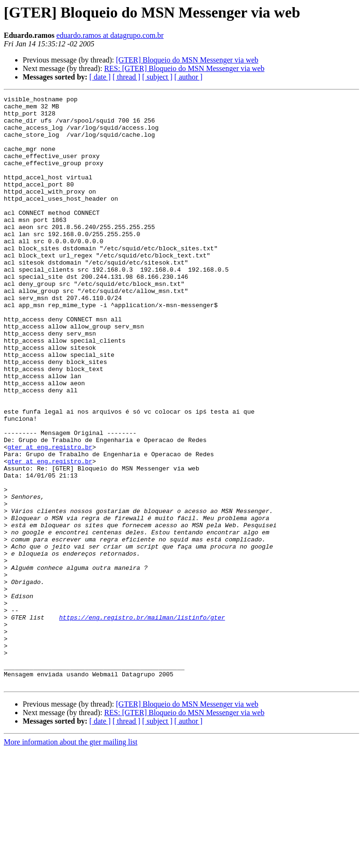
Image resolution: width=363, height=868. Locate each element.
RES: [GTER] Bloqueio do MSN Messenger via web (184, 68)
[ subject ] (157, 77)
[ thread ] (126, 77)
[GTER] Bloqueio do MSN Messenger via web (187, 60)
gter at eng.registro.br (50, 518)
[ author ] (189, 77)
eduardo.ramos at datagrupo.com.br (110, 35)
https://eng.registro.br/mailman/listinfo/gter (142, 722)
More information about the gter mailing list (71, 860)
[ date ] (100, 77)
